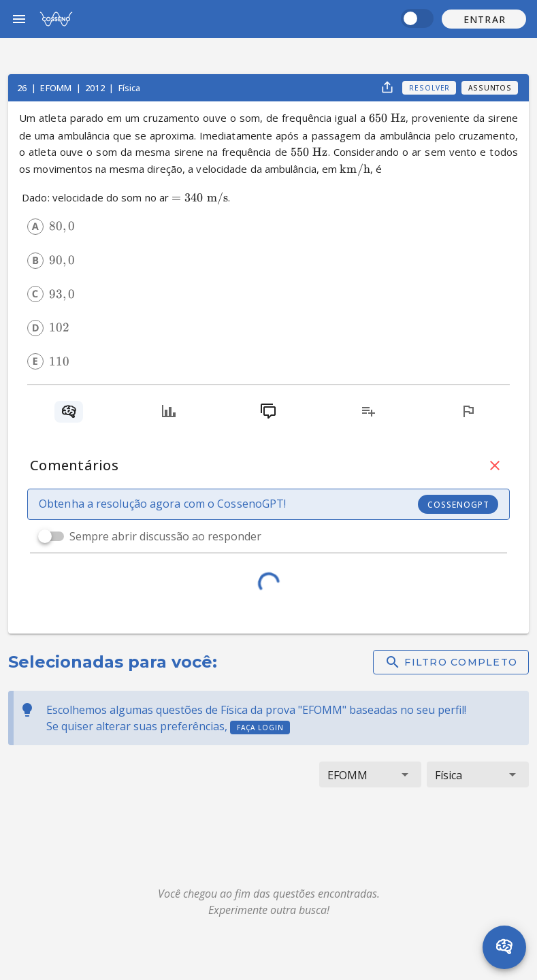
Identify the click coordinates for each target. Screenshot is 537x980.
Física (130, 88)
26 (23, 88)
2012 (96, 88)
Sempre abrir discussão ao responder (165, 536)
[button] (484, 19)
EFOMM (57, 88)
